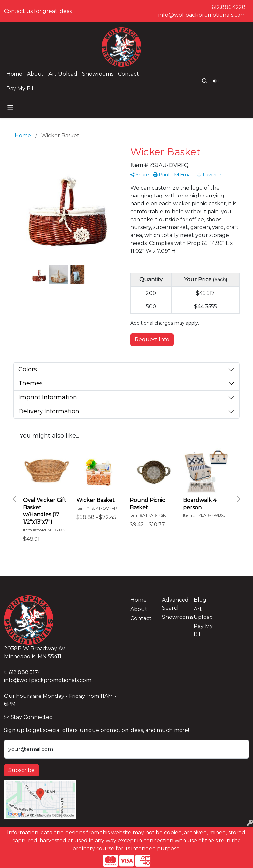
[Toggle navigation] (10, 108)
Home (14, 74)
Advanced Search (174, 604)
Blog (200, 600)
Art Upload (63, 74)
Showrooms (98, 74)
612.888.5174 (25, 672)
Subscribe (21, 770)
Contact (128, 74)
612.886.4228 (229, 7)
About (35, 74)
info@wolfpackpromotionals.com (202, 15)
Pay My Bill (21, 88)
